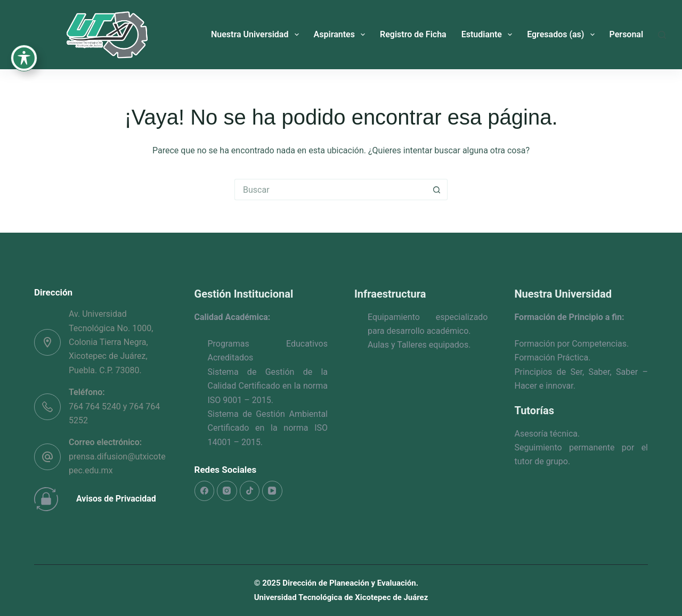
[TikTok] (250, 491)
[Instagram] (227, 491)
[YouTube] (272, 491)
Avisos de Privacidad (116, 499)
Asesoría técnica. (547, 434)
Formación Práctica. (553, 358)
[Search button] (437, 190)
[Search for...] (330, 190)
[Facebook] (205, 491)
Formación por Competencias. (572, 344)
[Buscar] (662, 35)
